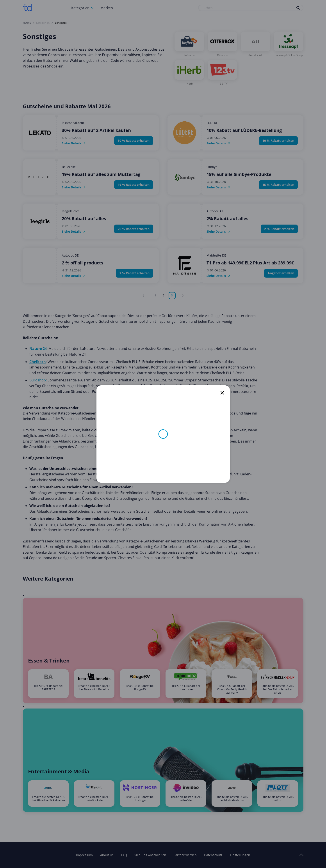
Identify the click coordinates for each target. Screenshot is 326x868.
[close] (222, 393)
